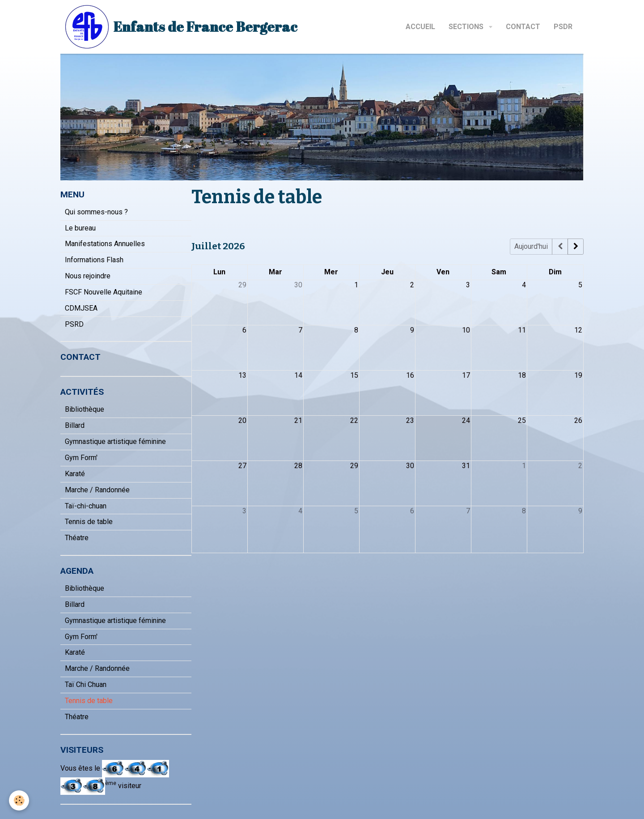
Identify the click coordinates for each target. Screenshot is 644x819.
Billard (75, 425)
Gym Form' (81, 458)
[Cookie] (19, 800)
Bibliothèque (85, 409)
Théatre (77, 538)
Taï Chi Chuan (86, 685)
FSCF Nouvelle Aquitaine (104, 292)
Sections (467, 27)
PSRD (74, 324)
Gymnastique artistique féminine (115, 441)
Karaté (75, 474)
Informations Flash (94, 260)
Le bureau (80, 228)
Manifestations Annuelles (105, 244)
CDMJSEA (81, 308)
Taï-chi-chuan (86, 506)
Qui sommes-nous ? (96, 212)
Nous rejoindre (88, 276)
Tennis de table (89, 522)
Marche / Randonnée (97, 490)
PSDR (563, 27)
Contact (523, 27)
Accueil (420, 27)
